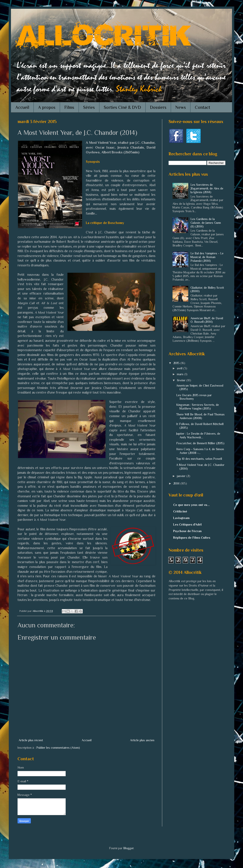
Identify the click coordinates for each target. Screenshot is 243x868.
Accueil (22, 107)
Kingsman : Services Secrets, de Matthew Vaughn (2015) (198, 407)
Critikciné (180, 511)
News (181, 107)
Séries (89, 107)
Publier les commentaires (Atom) (58, 748)
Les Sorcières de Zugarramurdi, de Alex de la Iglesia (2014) (207, 188)
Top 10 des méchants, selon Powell (199, 459)
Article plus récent (31, 740)
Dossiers (158, 107)
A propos (47, 107)
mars (181, 374)
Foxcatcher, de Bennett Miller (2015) (200, 443)
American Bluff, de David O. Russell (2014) (207, 320)
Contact (202, 107)
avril (180, 368)
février (182, 380)
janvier (182, 476)
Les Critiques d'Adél (187, 524)
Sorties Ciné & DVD (122, 107)
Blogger (128, 848)
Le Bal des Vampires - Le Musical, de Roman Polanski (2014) (207, 257)
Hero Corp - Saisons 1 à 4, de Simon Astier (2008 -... (200, 451)
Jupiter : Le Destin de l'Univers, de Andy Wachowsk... (198, 435)
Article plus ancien (142, 740)
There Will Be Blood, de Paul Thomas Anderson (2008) (200, 416)
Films (69, 107)
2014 (177, 483)
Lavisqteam (181, 518)
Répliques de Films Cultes (192, 538)
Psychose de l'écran (187, 531)
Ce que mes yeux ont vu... (191, 505)
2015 (177, 363)
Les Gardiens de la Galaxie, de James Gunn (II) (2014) (206, 223)
